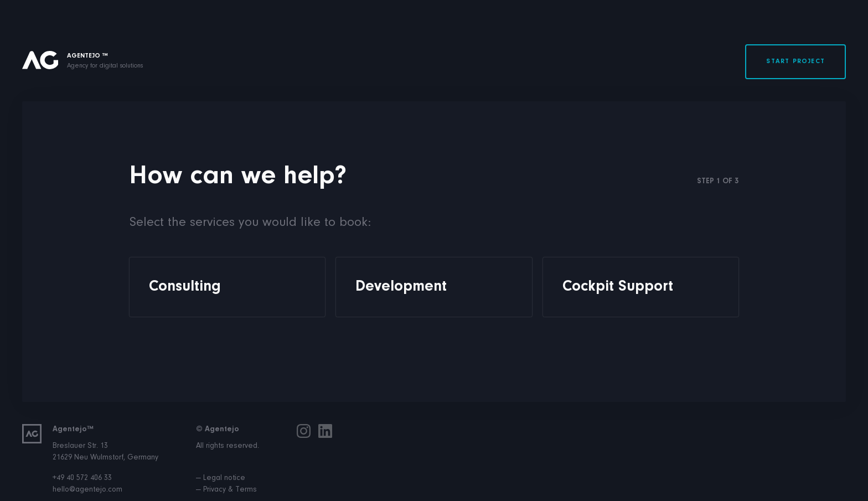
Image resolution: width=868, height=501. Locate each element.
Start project (795, 61)
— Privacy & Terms (226, 490)
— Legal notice (221, 478)
